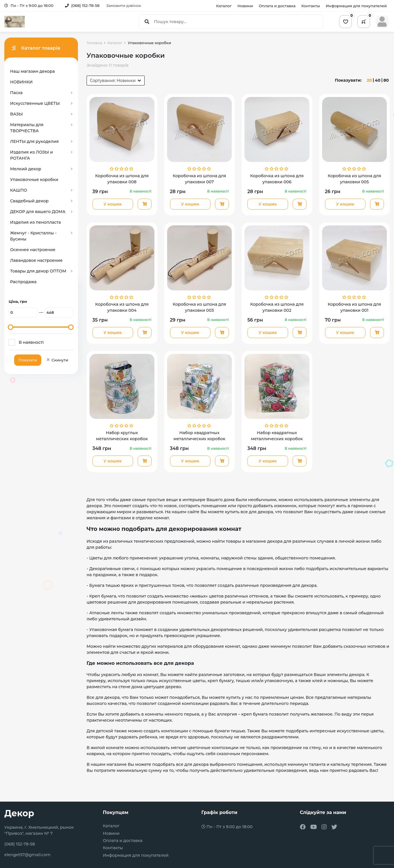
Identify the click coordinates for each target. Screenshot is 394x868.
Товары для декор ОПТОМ (38, 271)
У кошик (113, 204)
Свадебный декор (29, 201)
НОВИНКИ (21, 82)
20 (369, 80)
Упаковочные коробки (34, 180)
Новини (245, 6)
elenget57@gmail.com (27, 855)
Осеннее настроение (33, 250)
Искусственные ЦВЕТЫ (35, 103)
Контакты (311, 6)
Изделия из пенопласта (36, 222)
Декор (19, 813)
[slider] (11, 327)
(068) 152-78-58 (82, 5)
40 (378, 80)
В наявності (31, 342)
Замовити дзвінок (124, 5)
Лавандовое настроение (36, 260)
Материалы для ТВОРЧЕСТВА (27, 128)
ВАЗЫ (16, 114)
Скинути (57, 360)
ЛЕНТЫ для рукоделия (34, 141)
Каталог (224, 6)
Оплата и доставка (277, 6)
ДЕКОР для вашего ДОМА (38, 212)
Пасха (16, 93)
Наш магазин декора (32, 71)
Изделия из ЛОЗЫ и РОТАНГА (31, 155)
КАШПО (19, 190)
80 (386, 80)
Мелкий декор (26, 169)
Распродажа (23, 282)
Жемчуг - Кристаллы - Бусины (33, 236)
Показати (28, 360)
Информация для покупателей (356, 6)
